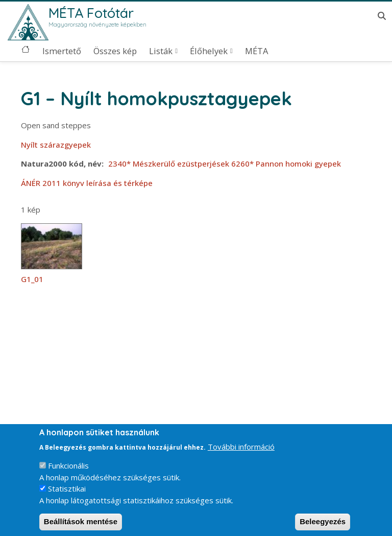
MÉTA (256, 51)
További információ (241, 453)
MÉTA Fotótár (91, 13)
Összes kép (115, 51)
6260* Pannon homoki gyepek (286, 164)
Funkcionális (68, 473)
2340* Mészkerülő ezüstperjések (169, 164)
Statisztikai (67, 496)
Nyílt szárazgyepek (56, 145)
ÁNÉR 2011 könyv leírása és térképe (87, 183)
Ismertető (62, 51)
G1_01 (32, 279)
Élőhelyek (209, 51)
